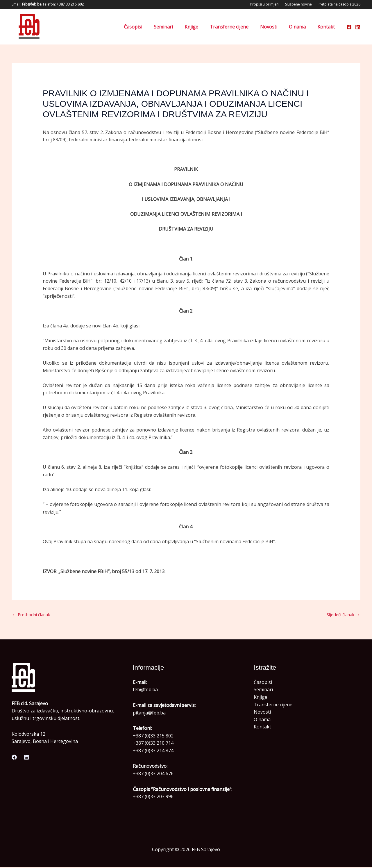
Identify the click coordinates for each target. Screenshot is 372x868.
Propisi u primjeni (265, 4)
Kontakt (327, 27)
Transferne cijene (237, 27)
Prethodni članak (34, 615)
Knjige (202, 27)
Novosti (274, 27)
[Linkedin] (358, 27)
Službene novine (298, 4)
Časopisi (148, 27)
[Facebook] (349, 27)
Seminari (176, 27)
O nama (301, 27)
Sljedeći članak (341, 615)
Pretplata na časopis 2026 (339, 4)
